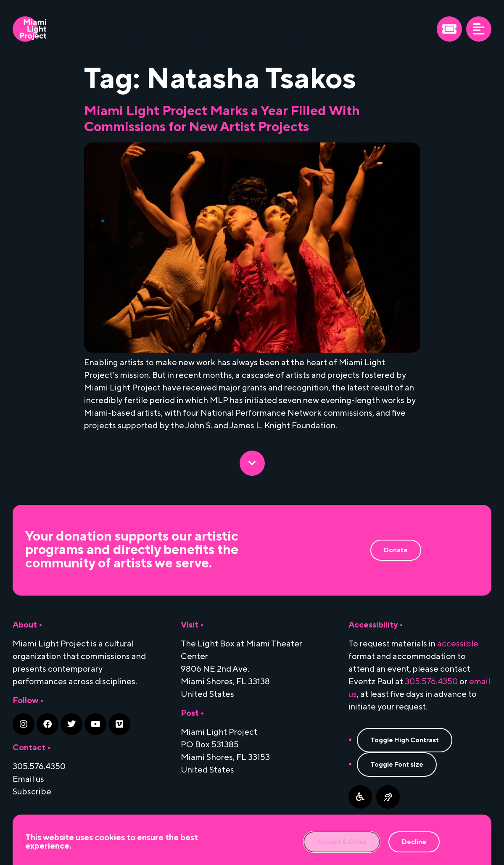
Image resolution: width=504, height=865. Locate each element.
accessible (458, 644)
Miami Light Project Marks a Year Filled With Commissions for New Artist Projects (222, 119)
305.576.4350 (431, 682)
